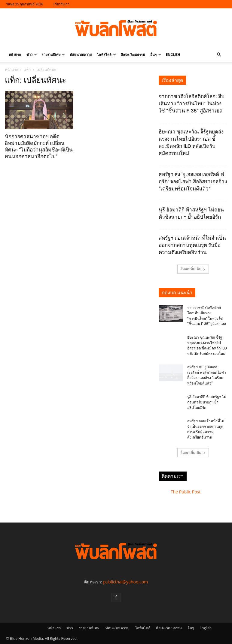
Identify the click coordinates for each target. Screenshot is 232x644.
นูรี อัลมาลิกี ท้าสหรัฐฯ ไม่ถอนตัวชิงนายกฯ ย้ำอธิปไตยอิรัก (207, 402)
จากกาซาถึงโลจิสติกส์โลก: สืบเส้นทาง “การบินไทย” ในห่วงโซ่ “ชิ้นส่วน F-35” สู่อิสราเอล (192, 103)
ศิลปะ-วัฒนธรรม (133, 54)
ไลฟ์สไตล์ (107, 54)
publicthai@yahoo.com (125, 582)
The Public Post (186, 492)
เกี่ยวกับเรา (61, 4)
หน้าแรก (15, 54)
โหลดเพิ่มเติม (193, 269)
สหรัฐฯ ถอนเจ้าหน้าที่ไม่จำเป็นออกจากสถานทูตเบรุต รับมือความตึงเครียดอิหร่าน (192, 245)
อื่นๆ (156, 54)
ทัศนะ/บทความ (81, 54)
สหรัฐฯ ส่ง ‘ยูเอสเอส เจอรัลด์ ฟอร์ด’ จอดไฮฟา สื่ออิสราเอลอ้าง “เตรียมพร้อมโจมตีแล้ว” (193, 181)
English (173, 54)
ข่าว (32, 54)
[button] (219, 55)
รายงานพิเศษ (53, 54)
